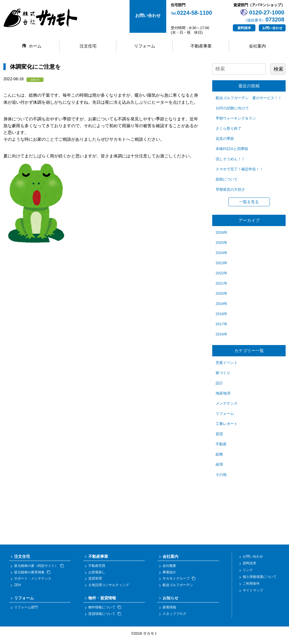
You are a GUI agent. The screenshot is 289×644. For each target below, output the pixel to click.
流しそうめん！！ (230, 159)
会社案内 (257, 46)
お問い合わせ (272, 28)
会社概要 (169, 569)
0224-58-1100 (191, 13)
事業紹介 (169, 575)
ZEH (17, 588)
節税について (227, 179)
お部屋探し (97, 575)
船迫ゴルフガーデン (178, 588)
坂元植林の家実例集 (32, 575)
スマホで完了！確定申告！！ (239, 169)
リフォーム (145, 46)
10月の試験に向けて (232, 108)
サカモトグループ (179, 582)
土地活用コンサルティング (109, 588)
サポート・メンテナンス (33, 582)
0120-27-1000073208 (264, 16)
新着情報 (169, 611)
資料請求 (244, 28)
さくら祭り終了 (228, 128)
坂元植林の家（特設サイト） (39, 569)
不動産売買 (97, 569)
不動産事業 (201, 46)
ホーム (35, 46)
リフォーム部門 (26, 611)
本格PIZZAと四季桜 (232, 149)
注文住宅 (88, 46)
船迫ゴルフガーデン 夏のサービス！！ (249, 98)
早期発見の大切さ (230, 189)
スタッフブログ (174, 617)
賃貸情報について (105, 617)
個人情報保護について (260, 580)
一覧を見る (249, 202)
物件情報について (105, 611)
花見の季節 (225, 139)
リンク (248, 573)
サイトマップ (253, 593)
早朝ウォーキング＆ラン (236, 118)
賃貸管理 (95, 582)
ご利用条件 (251, 587)
